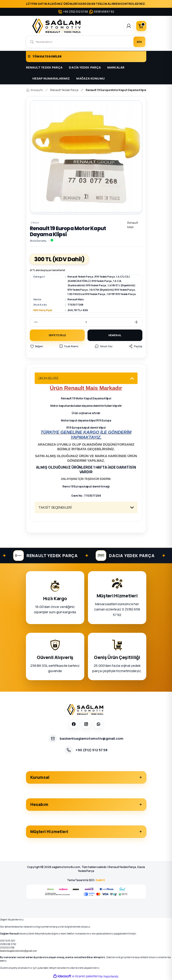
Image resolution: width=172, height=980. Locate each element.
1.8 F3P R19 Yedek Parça (121, 294)
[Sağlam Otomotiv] (86, 710)
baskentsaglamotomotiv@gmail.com (18, 951)
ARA (139, 42)
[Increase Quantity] (138, 322)
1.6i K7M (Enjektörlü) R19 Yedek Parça (112, 290)
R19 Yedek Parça (105, 277)
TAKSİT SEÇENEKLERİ (55, 508)
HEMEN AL (115, 335)
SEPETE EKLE (57, 335)
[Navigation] (86, 57)
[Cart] (141, 26)
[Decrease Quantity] (34, 322)
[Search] (86, 42)
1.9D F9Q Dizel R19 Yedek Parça (86, 294)
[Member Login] (129, 26)
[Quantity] (86, 322)
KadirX (100, 881)
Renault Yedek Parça (80, 277)
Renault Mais (76, 299)
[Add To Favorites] (37, 347)
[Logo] (57, 26)
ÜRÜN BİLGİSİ (48, 379)
